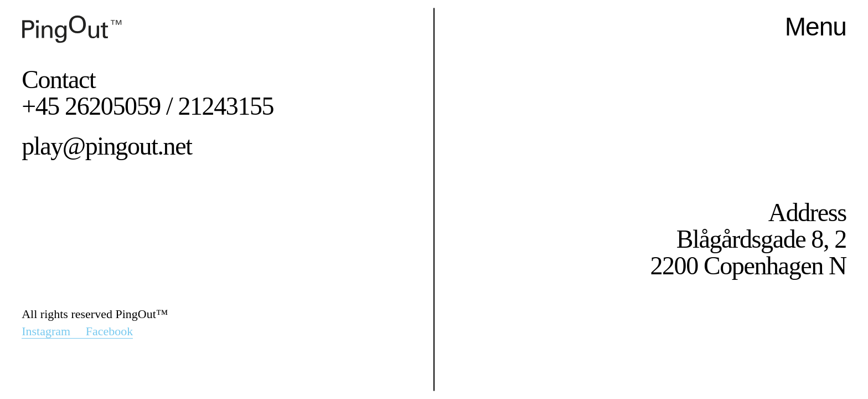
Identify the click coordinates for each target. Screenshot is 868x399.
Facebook (110, 331)
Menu (816, 27)
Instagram (53, 331)
